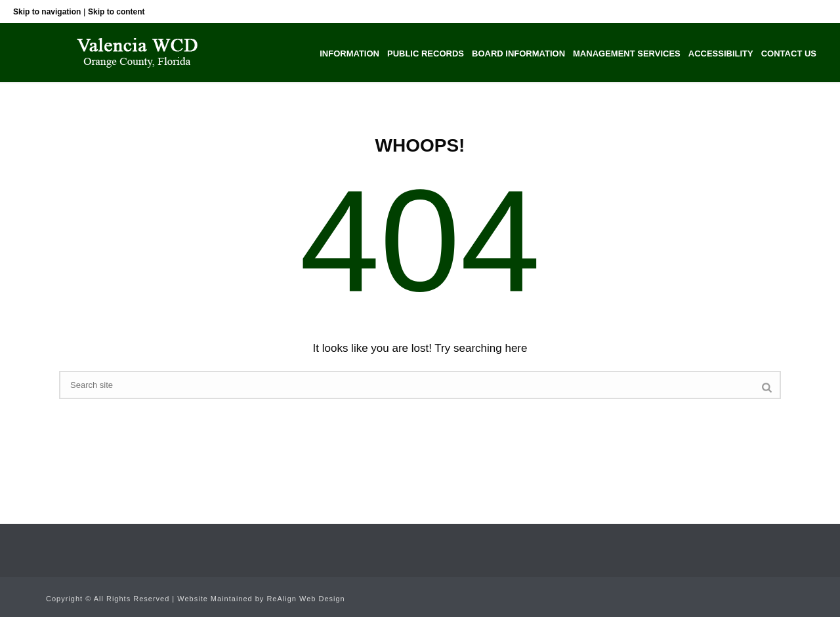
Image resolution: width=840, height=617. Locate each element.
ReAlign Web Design (305, 599)
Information (349, 53)
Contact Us (789, 53)
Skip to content (116, 12)
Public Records (426, 53)
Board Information (518, 53)
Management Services (627, 53)
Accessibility (721, 53)
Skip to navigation (47, 12)
